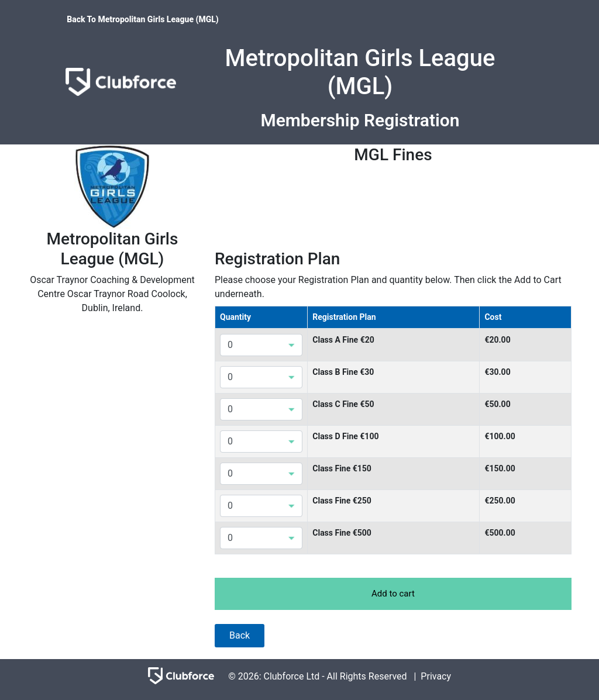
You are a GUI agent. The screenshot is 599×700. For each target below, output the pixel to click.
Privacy (436, 676)
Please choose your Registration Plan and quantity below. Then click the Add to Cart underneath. (388, 287)
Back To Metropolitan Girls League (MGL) (143, 19)
